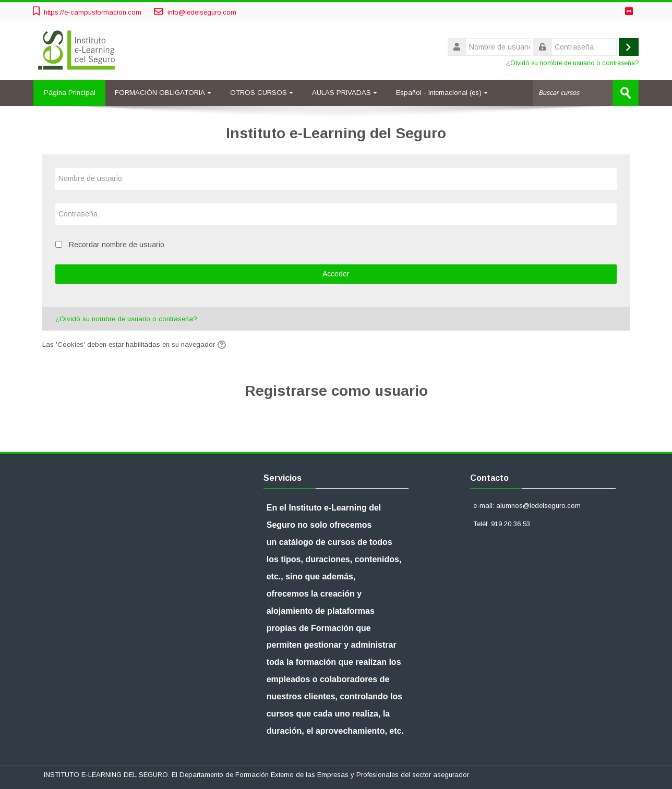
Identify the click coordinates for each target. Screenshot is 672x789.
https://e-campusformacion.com (93, 12)
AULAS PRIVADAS (345, 93)
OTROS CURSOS (262, 93)
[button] (223, 345)
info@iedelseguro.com (202, 12)
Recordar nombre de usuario (117, 245)
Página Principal (70, 93)
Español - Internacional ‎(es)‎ (442, 93)
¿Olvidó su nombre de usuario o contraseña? (572, 63)
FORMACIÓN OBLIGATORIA (164, 93)
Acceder (336, 274)
